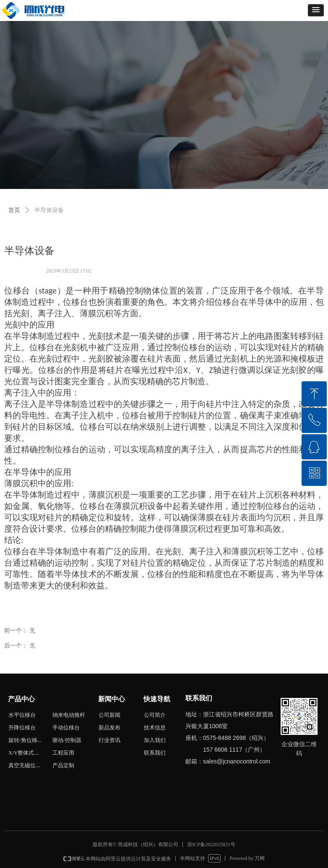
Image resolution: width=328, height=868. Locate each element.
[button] (316, 10)
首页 (14, 210)
